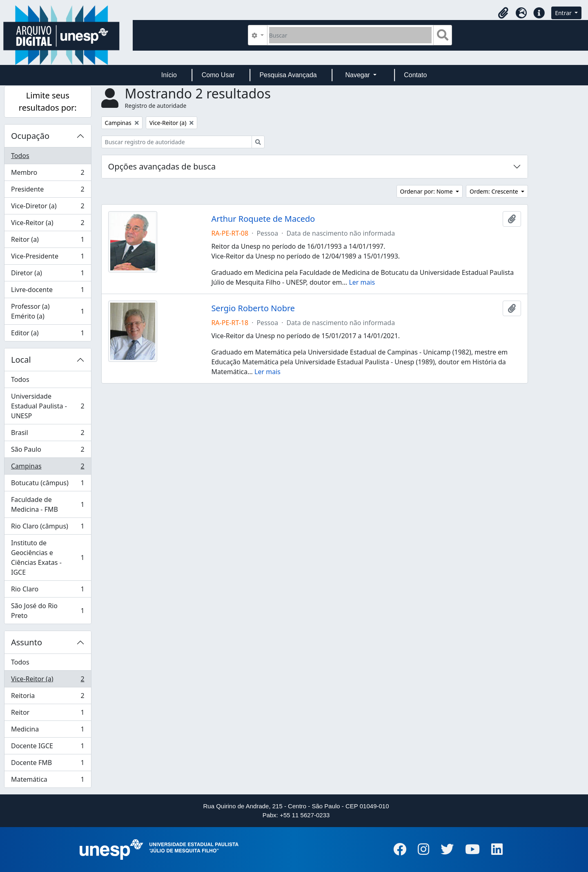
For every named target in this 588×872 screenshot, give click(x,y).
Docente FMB (48, 764)
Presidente (48, 191)
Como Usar (218, 75)
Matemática (48, 781)
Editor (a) (48, 335)
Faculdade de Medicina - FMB (48, 504)
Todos (20, 156)
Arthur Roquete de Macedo (263, 219)
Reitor (48, 714)
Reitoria (48, 697)
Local (21, 360)
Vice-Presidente (48, 258)
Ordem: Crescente (494, 191)
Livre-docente (48, 291)
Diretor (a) (48, 275)
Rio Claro (48, 591)
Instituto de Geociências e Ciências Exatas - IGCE (48, 558)
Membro (48, 174)
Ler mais (362, 282)
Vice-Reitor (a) (48, 224)
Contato (415, 75)
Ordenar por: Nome (427, 191)
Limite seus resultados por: (48, 101)
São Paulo (48, 451)
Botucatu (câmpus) (48, 485)
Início (169, 75)
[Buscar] (351, 35)
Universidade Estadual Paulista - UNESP (48, 406)
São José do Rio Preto (48, 611)
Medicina (48, 731)
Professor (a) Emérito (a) (48, 311)
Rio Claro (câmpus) (48, 528)
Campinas (48, 468)
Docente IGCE (48, 748)
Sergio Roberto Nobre (253, 308)
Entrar (564, 13)
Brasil (48, 434)
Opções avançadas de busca (162, 166)
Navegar (358, 75)
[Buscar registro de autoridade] (177, 142)
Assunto (27, 642)
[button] (503, 13)
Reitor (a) (48, 241)
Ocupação (30, 136)
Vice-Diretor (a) (48, 208)
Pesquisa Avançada (288, 75)
